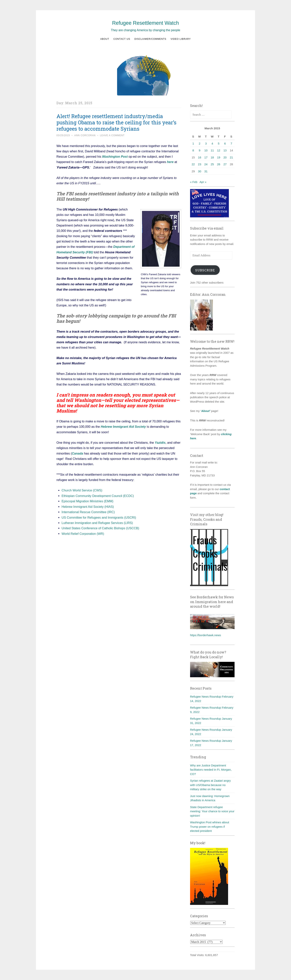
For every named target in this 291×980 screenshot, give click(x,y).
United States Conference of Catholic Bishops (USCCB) (100, 527)
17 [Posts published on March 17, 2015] (206, 157)
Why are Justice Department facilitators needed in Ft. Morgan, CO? (211, 770)
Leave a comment (112, 135)
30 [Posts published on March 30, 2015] (200, 171)
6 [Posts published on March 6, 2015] (225, 143)
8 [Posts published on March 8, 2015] (193, 150)
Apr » (203, 182)
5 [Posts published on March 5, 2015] (219, 143)
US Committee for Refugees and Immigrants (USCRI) (99, 516)
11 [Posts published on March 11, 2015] (212, 150)
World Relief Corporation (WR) (83, 533)
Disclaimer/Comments (150, 39)
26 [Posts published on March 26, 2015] (219, 164)
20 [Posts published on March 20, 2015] (225, 157)
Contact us (122, 39)
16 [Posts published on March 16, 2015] (200, 157)
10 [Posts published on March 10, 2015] (206, 150)
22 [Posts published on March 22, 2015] (193, 164)
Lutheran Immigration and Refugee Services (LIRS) (97, 522)
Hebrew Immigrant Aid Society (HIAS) (88, 506)
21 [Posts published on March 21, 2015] (231, 157)
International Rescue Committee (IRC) (88, 511)
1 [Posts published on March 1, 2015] (193, 143)
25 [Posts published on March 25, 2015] (212, 164)
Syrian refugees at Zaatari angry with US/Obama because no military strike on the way (210, 785)
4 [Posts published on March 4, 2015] (212, 143)
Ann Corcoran (85, 135)
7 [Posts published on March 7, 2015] (231, 143)
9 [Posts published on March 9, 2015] (200, 150)
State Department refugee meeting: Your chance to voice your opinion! (212, 811)
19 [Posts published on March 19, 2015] (219, 157)
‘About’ (205, 411)
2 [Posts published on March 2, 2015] (200, 143)
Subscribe (205, 270)
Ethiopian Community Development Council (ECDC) (98, 495)
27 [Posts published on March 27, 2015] (225, 164)
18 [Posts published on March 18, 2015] (212, 157)
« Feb (194, 182)
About (105, 39)
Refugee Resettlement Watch (146, 23)
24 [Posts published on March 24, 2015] (206, 164)
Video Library (181, 39)
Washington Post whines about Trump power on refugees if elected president (210, 827)
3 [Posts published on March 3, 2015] (206, 143)
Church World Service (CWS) (82, 490)
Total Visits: (198, 955)
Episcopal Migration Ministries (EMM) (87, 500)
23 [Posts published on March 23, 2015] (200, 164)
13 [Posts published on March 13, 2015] (225, 150)
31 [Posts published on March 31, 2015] (206, 171)
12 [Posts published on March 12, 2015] (219, 150)
